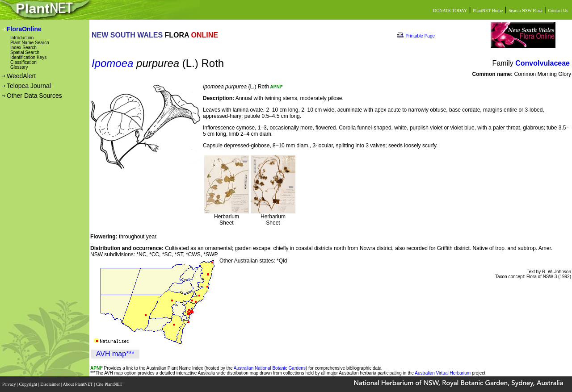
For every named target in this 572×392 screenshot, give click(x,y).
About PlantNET (78, 384)
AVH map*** (115, 354)
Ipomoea (112, 63)
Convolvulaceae (543, 63)
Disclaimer (50, 384)
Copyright (29, 384)
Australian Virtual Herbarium (443, 373)
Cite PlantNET (110, 384)
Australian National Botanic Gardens (270, 368)
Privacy (10, 384)
